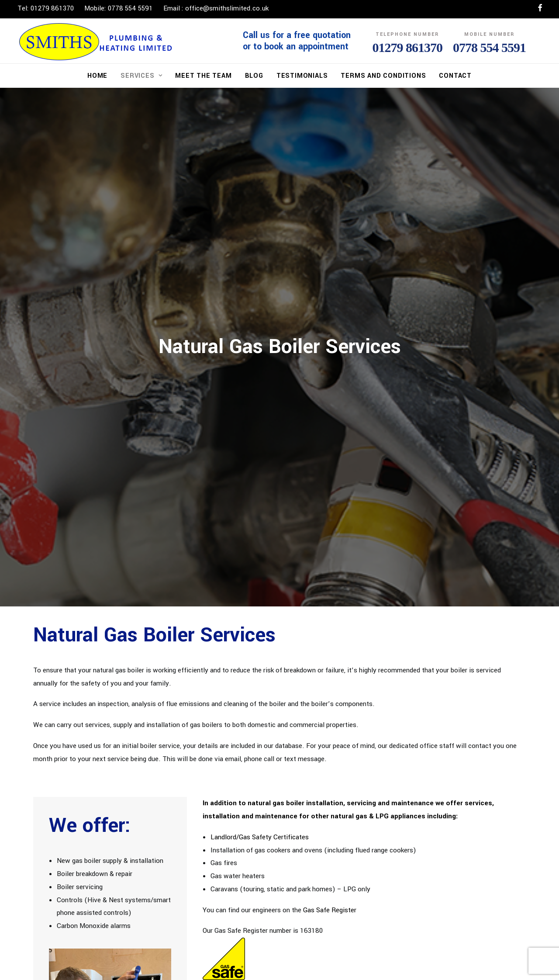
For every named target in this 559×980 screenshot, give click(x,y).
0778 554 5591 (489, 47)
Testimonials (302, 76)
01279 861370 (408, 47)
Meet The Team (203, 76)
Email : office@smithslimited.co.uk (216, 8)
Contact (455, 76)
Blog (254, 76)
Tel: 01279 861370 (46, 8)
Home (97, 76)
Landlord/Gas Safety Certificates (260, 834)
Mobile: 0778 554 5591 (119, 8)
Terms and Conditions (383, 76)
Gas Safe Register (330, 907)
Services (141, 76)
